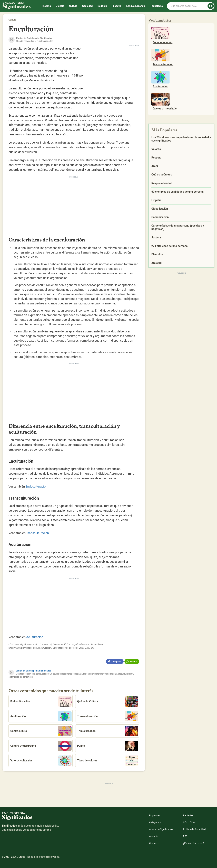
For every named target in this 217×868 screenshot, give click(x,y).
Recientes (188, 815)
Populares (155, 815)
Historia (46, 6)
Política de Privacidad (194, 829)
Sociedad (87, 6)
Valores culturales (41, 761)
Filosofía (117, 6)
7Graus (21, 857)
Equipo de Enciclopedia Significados (33, 671)
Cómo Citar (189, 822)
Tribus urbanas (108, 731)
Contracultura (41, 731)
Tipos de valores (108, 761)
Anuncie (153, 836)
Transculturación (38, 533)
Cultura (73, 6)
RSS (185, 836)
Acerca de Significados (161, 829)
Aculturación (35, 637)
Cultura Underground (41, 746)
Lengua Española (136, 6)
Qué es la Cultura (108, 702)
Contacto (154, 843)
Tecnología (157, 6)
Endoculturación (36, 486)
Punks (108, 746)
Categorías (155, 822)
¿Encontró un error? (194, 843)
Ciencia (60, 6)
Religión (102, 6)
